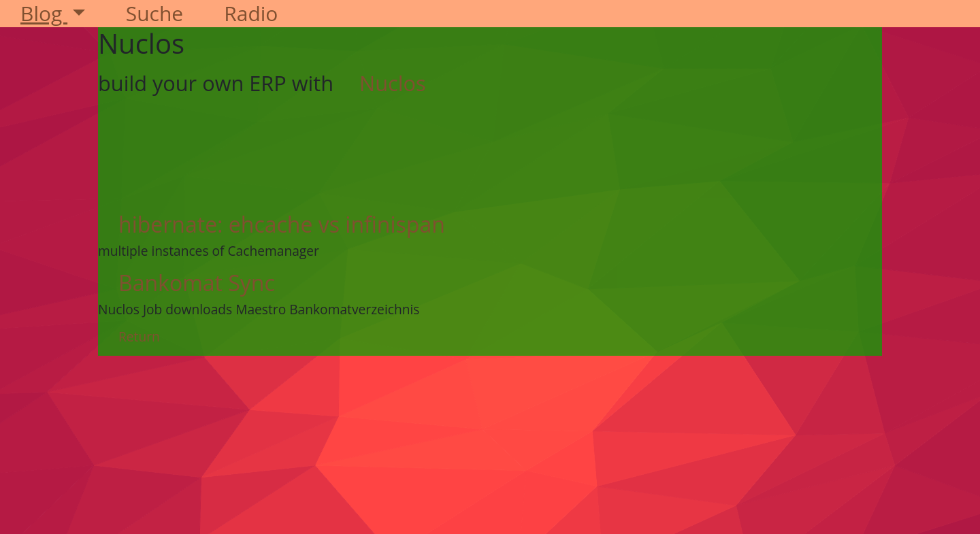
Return (139, 336)
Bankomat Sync (197, 283)
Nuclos (393, 83)
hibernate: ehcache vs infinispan (282, 224)
